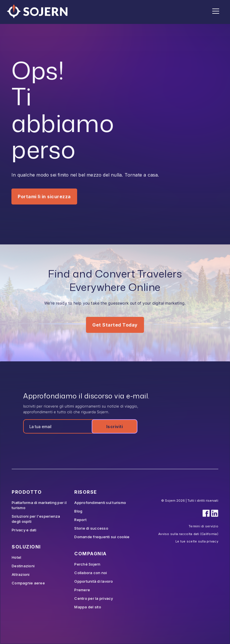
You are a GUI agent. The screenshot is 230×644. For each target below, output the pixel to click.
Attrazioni (21, 574)
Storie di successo (91, 528)
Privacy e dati (24, 530)
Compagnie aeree (28, 583)
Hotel (16, 557)
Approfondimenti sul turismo (100, 503)
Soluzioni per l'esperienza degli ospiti (36, 519)
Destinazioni (23, 566)
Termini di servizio (203, 526)
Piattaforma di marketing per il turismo (39, 505)
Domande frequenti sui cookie (102, 537)
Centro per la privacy (94, 598)
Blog (78, 511)
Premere (82, 590)
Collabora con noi (91, 573)
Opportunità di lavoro (94, 581)
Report (80, 520)
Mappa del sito (88, 607)
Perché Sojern (87, 564)
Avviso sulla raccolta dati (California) (188, 534)
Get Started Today (115, 325)
